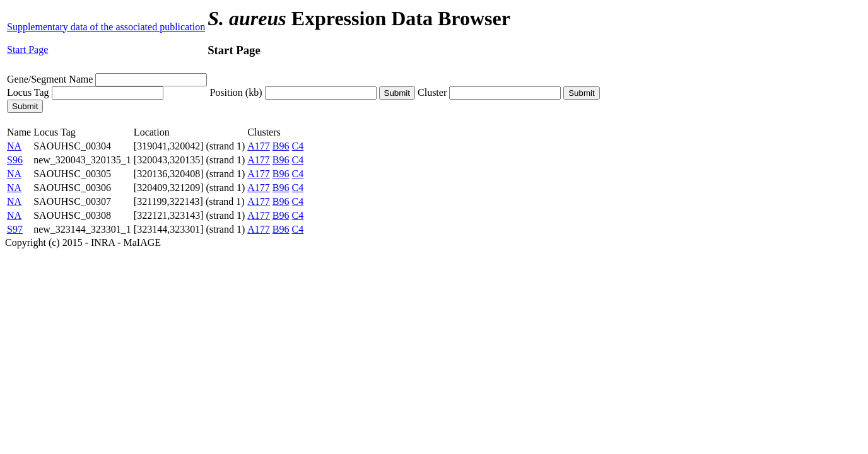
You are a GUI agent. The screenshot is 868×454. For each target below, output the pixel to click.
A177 (259, 146)
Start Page (27, 49)
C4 (298, 146)
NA (14, 146)
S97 (15, 229)
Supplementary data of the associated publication (106, 27)
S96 (15, 160)
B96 (281, 146)
